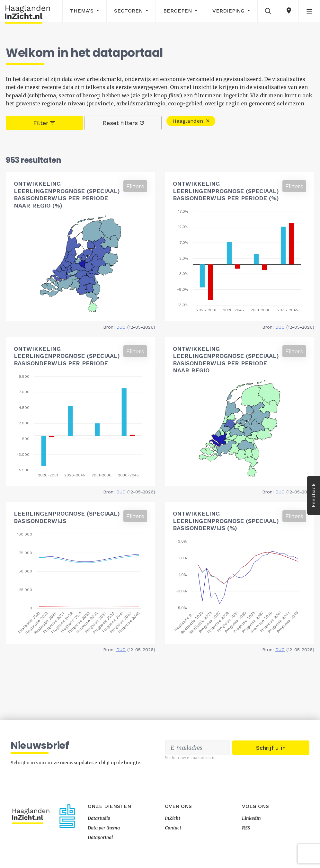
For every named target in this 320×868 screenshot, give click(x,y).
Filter (44, 123)
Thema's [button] (83, 11)
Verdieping (229, 11)
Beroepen (178, 11)
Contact (173, 828)
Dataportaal (100, 837)
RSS (246, 828)
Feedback (313, 495)
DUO (121, 327)
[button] (268, 11)
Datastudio (99, 818)
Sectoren (129, 11)
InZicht (173, 818)
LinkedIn (251, 818)
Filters (135, 186)
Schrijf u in (271, 748)
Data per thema (104, 828)
